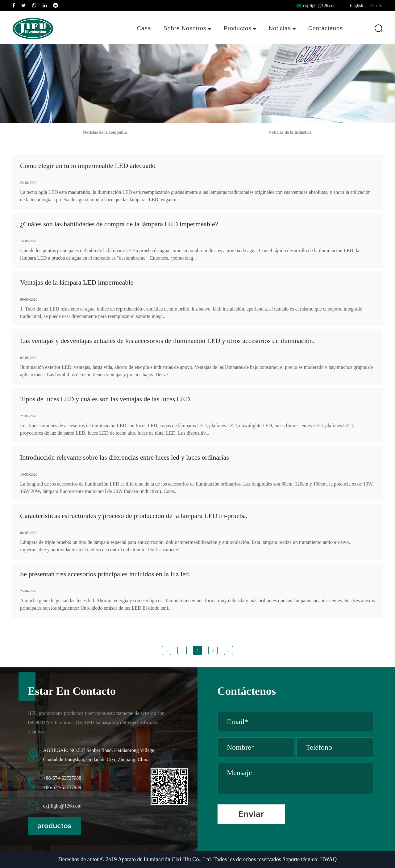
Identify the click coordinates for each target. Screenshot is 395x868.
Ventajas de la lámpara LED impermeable (77, 282)
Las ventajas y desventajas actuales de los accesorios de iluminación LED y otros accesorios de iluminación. (167, 341)
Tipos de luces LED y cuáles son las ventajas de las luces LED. (106, 399)
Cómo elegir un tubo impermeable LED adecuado (88, 166)
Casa (144, 28)
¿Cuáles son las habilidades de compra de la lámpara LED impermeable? (119, 224)
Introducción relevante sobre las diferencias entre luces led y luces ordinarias (125, 457)
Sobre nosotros (187, 28)
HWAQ (328, 859)
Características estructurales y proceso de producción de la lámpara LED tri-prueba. (134, 516)
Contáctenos (326, 28)
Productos (240, 28)
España (376, 6)
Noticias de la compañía (105, 132)
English (357, 6)
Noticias (282, 28)
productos (54, 826)
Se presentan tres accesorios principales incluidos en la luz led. (105, 574)
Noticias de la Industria (290, 132)
